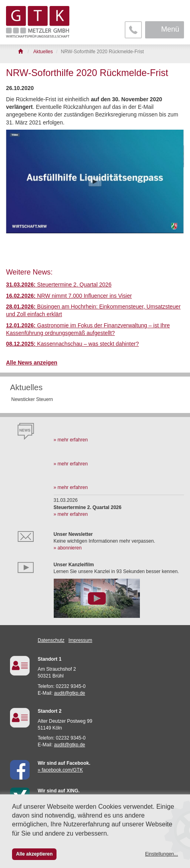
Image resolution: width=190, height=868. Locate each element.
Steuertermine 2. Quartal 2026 (59, 285)
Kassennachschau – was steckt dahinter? (72, 344)
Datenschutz (51, 640)
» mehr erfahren (71, 440)
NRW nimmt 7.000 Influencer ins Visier (69, 296)
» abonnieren (68, 548)
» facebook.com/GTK (60, 770)
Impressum (80, 640)
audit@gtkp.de (70, 693)
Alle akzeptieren (34, 854)
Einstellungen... (162, 854)
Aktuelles (26, 387)
